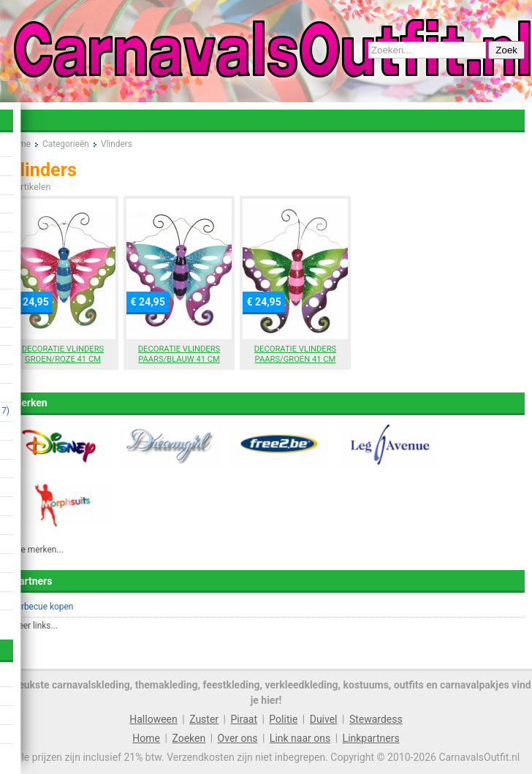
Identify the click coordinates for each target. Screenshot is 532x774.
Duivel (324, 719)
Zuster (204, 719)
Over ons (238, 738)
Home (146, 738)
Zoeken (189, 738)
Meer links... (34, 626)
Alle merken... (37, 550)
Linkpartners (371, 738)
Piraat (244, 719)
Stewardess (376, 719)
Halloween (153, 719)
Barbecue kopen (42, 607)
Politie (283, 719)
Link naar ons (300, 738)
